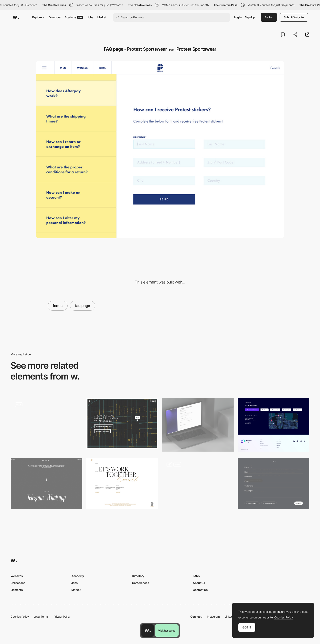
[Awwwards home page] (148, 631)
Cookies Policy (20, 617)
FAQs (196, 576)
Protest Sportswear (196, 49)
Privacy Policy (62, 617)
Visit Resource (167, 631)
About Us (199, 583)
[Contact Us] (274, 425)
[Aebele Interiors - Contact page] (122, 483)
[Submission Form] (198, 425)
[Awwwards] (16, 17)
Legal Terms (41, 617)
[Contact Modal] (198, 485)
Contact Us (200, 590)
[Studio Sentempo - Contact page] (46, 483)
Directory (55, 17)
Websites (17, 576)
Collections (18, 583)
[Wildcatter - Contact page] (46, 424)
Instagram (214, 617)
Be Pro (269, 17)
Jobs (90, 17)
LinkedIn (230, 617)
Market (102, 17)
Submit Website (294, 17)
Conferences (141, 583)
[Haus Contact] (122, 424)
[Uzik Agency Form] (274, 483)
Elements (17, 590)
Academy (74, 17)
